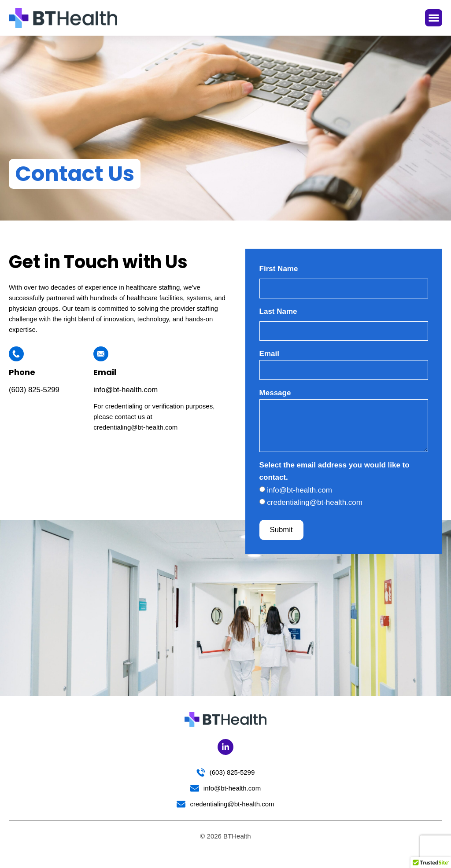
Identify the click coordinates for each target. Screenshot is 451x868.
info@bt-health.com (126, 390)
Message (275, 395)
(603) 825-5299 (34, 390)
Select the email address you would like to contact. (335, 475)
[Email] (101, 354)
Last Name (278, 312)
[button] (434, 18)
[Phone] (16, 354)
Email (105, 372)
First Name (279, 269)
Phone (22, 372)
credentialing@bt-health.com (315, 506)
